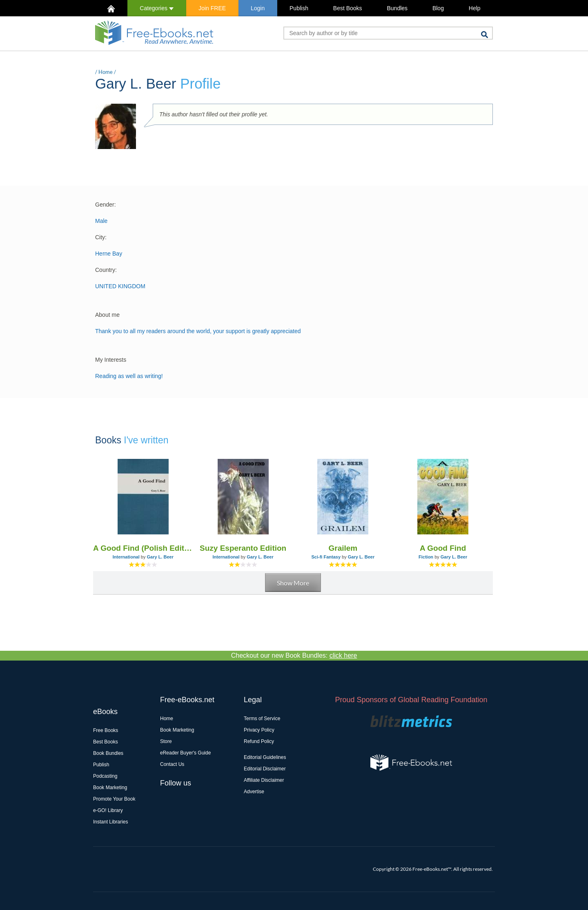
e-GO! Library (108, 810)
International (126, 557)
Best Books (348, 8)
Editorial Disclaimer (265, 769)
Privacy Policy (259, 730)
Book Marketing (110, 788)
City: (101, 237)
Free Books (106, 730)
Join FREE (212, 8)
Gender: (106, 205)
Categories (157, 8)
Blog (438, 8)
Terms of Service (262, 719)
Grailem (343, 548)
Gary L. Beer (160, 557)
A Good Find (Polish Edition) (143, 548)
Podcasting (105, 776)
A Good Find (443, 548)
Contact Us (172, 764)
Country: (106, 270)
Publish (299, 8)
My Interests (111, 360)
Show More (293, 583)
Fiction (426, 557)
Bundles (397, 8)
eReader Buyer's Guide (185, 753)
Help (475, 8)
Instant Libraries (110, 822)
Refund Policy (259, 741)
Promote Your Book (114, 799)
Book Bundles (108, 753)
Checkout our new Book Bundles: (294, 655)
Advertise (254, 792)
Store (166, 741)
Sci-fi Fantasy (326, 557)
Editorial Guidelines (265, 757)
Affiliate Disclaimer (264, 780)
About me (107, 315)
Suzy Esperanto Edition (243, 548)
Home (106, 72)
